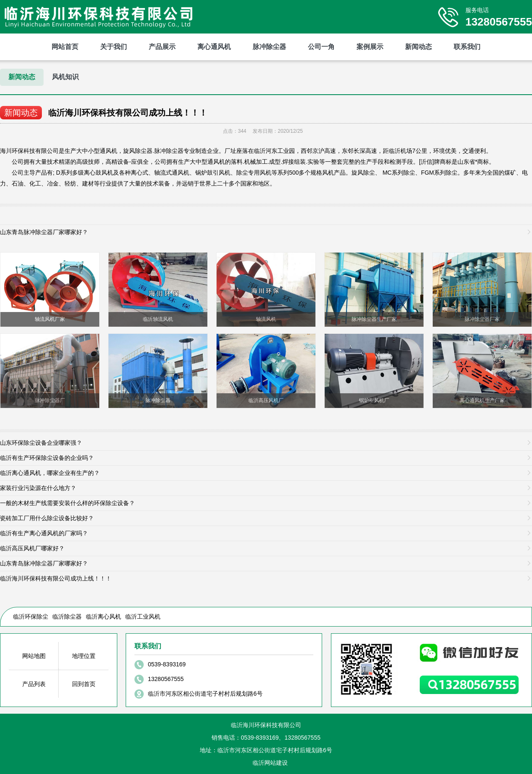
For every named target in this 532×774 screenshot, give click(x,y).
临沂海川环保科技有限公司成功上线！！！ (128, 113)
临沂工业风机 (143, 617)
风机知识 (65, 77)
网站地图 (34, 656)
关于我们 (114, 47)
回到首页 (84, 684)
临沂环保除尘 (31, 617)
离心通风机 (214, 47)
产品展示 (162, 47)
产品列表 (34, 684)
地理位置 (84, 656)
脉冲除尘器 (269, 47)
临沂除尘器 (67, 617)
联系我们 (467, 47)
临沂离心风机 (103, 617)
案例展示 (370, 47)
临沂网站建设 (270, 763)
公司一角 (321, 47)
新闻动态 (418, 47)
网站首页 (65, 47)
